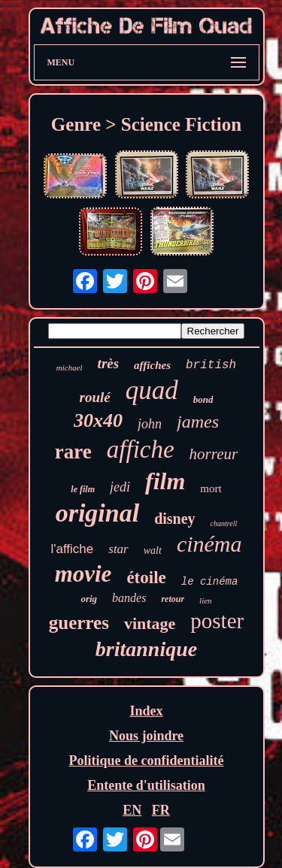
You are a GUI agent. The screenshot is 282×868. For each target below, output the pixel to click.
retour (173, 599)
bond (203, 399)
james (198, 422)
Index (146, 711)
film (165, 481)
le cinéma (210, 582)
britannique (146, 649)
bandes (129, 598)
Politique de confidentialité (147, 761)
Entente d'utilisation (146, 785)
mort (211, 488)
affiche (141, 449)
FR (161, 810)
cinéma (209, 544)
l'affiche (72, 549)
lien (206, 600)
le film (83, 489)
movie (83, 574)
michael (70, 367)
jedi (120, 487)
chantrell (224, 523)
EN (132, 810)
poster (217, 621)
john (150, 424)
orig (89, 599)
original (97, 513)
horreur (214, 454)
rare (73, 452)
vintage (150, 623)
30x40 (98, 420)
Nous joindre (146, 736)
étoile (146, 578)
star (118, 549)
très (109, 363)
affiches (152, 365)
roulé (95, 397)
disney (174, 519)
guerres (79, 623)
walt (153, 550)
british (211, 365)
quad (152, 390)
